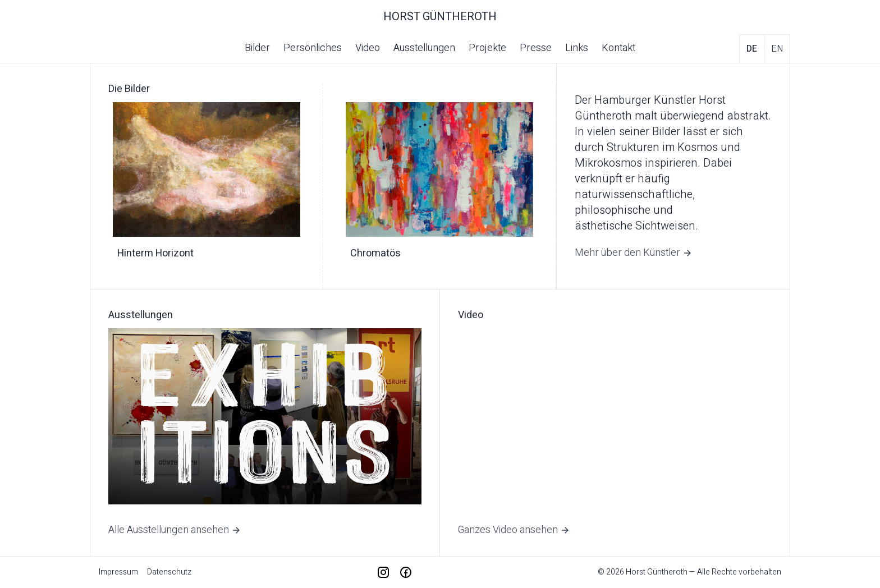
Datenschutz (169, 572)
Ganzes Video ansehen (514, 530)
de (752, 49)
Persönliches (313, 48)
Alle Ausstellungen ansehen (175, 530)
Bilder (257, 48)
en (777, 49)
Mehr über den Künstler (634, 253)
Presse (536, 48)
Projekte (487, 48)
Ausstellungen (424, 48)
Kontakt (618, 48)
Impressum (118, 572)
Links (577, 48)
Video (368, 48)
